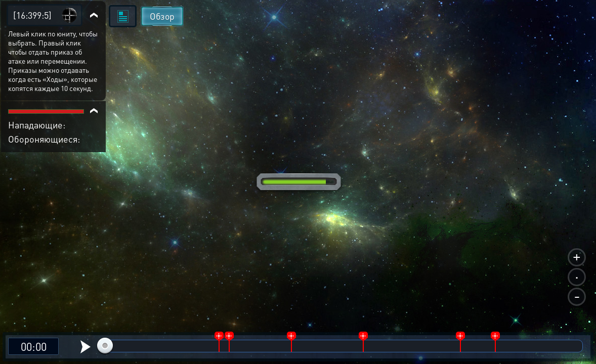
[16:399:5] (32, 15)
